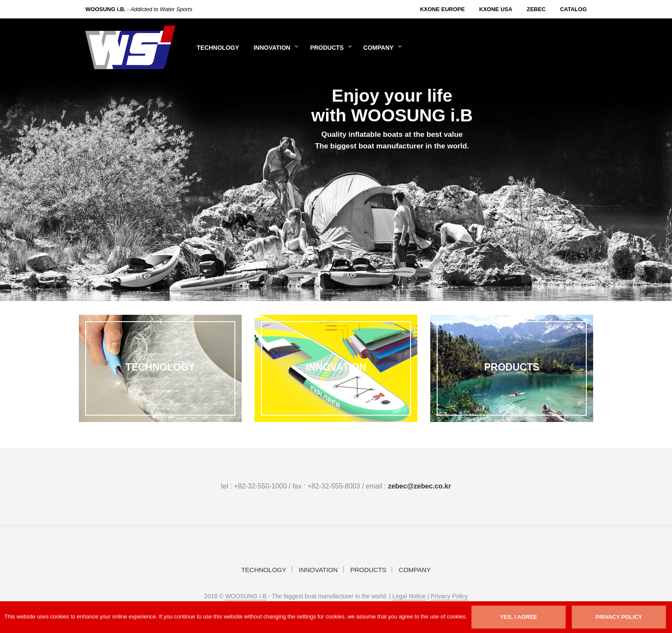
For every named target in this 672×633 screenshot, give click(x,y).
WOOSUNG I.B (246, 596)
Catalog (573, 9)
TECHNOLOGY (218, 48)
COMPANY (379, 48)
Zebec (536, 9)
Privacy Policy (449, 596)
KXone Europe (442, 9)
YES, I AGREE (519, 617)
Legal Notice (409, 596)
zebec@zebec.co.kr (419, 486)
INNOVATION (272, 48)
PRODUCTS (327, 48)
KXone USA (496, 9)
